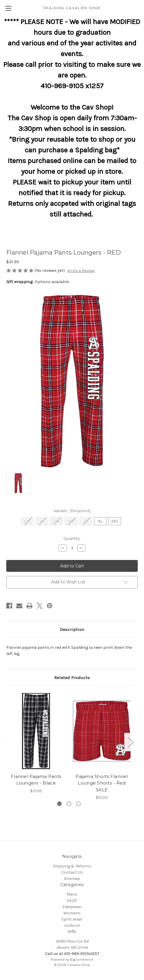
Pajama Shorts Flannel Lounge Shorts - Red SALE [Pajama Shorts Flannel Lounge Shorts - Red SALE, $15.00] (102, 783)
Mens (72, 894)
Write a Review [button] (81, 271)
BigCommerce (82, 960)
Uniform (72, 925)
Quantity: (72, 538)
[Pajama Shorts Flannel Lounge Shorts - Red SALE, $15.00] (102, 731)
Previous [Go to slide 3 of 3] (8, 742)
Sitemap (72, 879)
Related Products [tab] (72, 678)
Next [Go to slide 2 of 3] (130, 742)
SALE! (72, 901)
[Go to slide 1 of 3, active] (59, 804)
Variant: (72, 511)
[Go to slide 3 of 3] (78, 804)
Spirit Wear (72, 919)
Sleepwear (72, 907)
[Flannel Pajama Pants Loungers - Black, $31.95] (36, 731)
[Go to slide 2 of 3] (69, 804)
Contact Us (72, 872)
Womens (72, 913)
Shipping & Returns (72, 866)
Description (72, 629)
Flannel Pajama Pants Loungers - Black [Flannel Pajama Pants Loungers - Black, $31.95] (36, 780)
